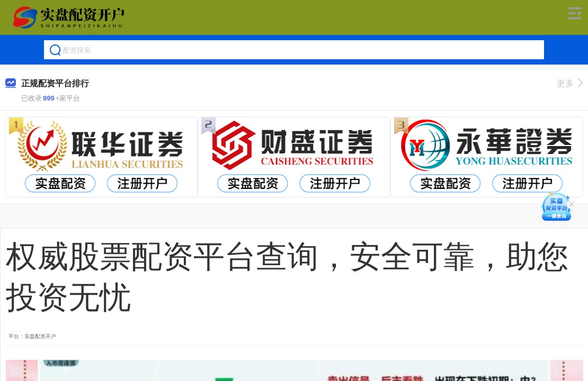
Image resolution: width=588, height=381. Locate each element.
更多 (570, 83)
